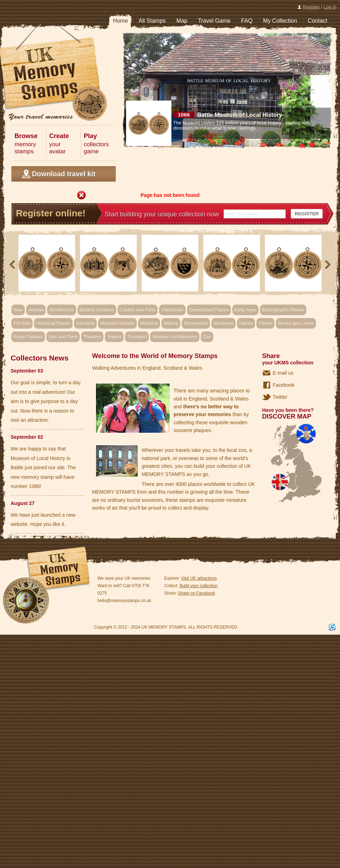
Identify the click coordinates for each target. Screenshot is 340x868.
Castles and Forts (138, 310)
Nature (246, 323)
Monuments (196, 323)
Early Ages (245, 310)
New (18, 310)
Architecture (61, 310)
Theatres (92, 337)
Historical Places (53, 323)
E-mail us (283, 373)
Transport (137, 337)
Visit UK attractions (199, 578)
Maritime (149, 323)
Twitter (280, 397)
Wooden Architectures (175, 337)
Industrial (86, 323)
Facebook (284, 385)
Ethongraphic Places (283, 310)
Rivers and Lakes (296, 323)
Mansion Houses (117, 323)
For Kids (22, 323)
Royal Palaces (28, 337)
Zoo (207, 337)
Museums (223, 323)
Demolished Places (209, 310)
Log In (330, 7)
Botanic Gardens (97, 310)
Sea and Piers (63, 337)
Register (311, 7)
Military (171, 323)
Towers (114, 337)
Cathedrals (172, 310)
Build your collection (199, 586)
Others (265, 323)
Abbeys (36, 310)
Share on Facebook (197, 593)
